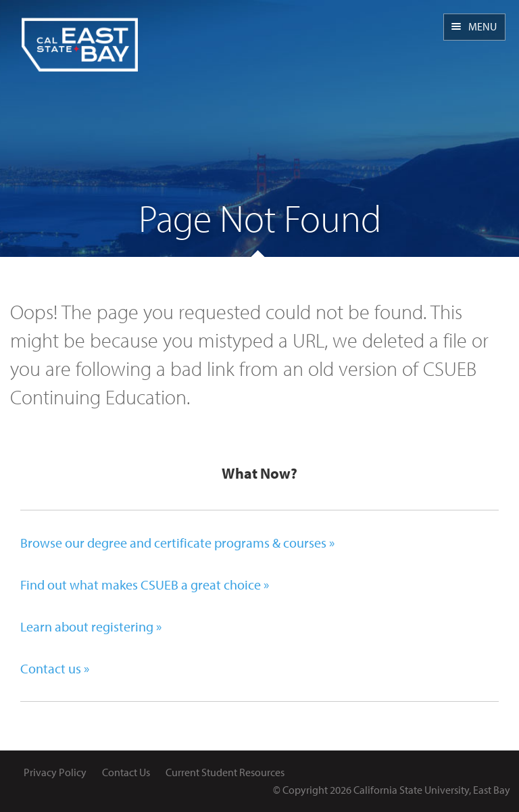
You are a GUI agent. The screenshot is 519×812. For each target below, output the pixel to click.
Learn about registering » (91, 626)
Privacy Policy (55, 772)
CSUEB (79, 36)
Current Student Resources (225, 772)
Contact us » (55, 668)
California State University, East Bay (432, 790)
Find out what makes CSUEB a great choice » (145, 584)
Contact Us (126, 772)
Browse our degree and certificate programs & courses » (177, 543)
